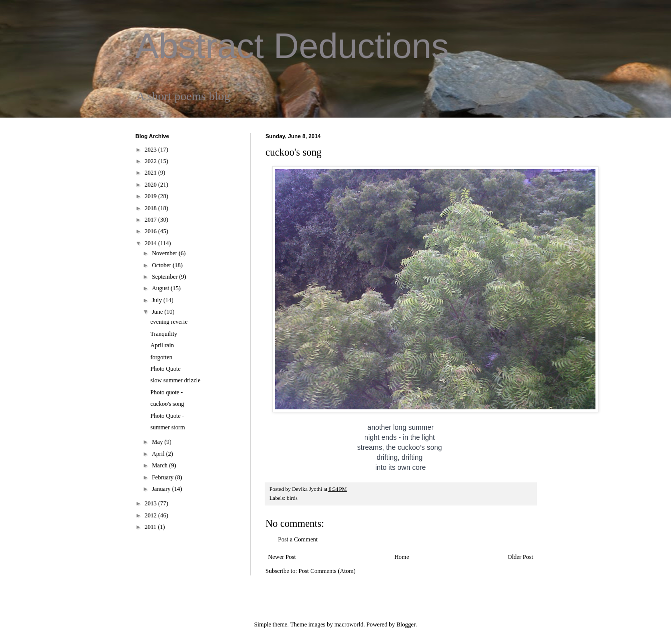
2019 (151, 196)
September (165, 277)
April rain (162, 345)
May (158, 442)
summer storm (167, 427)
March (160, 465)
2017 (151, 220)
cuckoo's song (167, 404)
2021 (151, 173)
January (162, 489)
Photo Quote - (167, 416)
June (158, 312)
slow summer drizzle (175, 380)
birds (292, 498)
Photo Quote (165, 369)
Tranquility (164, 334)
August (161, 288)
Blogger (406, 624)
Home (402, 557)
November (165, 253)
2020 (151, 185)
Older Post (521, 557)
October (162, 265)
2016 (151, 231)
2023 (151, 150)
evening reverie (169, 322)
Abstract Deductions (292, 46)
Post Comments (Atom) (327, 571)
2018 (151, 208)
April (159, 454)
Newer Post (282, 557)
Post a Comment (298, 539)
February (163, 477)
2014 (151, 243)
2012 (151, 515)
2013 (151, 503)
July (157, 300)
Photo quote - (166, 392)
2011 (151, 527)
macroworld (349, 624)
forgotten (161, 357)
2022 (151, 161)
